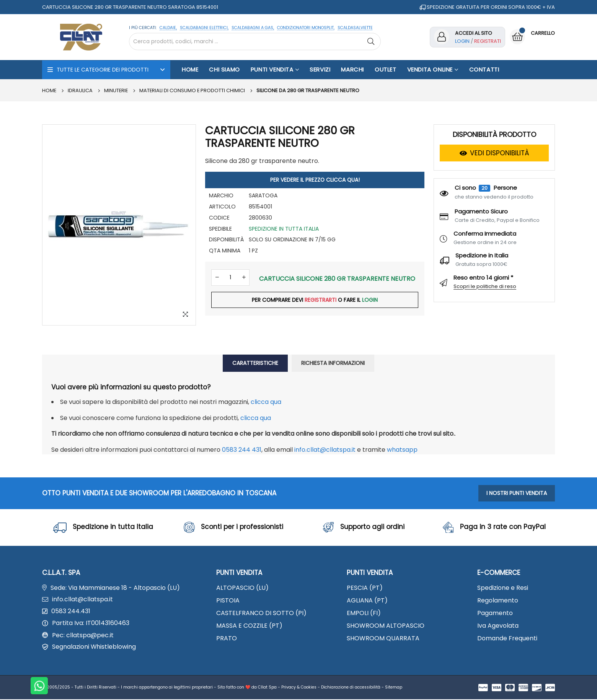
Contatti (484, 69)
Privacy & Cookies (299, 688)
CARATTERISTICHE (255, 363)
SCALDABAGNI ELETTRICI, (204, 28)
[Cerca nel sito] (255, 42)
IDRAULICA (81, 90)
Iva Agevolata (498, 626)
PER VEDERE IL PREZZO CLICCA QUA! (315, 180)
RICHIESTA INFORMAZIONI (333, 363)
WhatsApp (402, 450)
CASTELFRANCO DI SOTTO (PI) (261, 614)
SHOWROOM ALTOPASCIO (386, 626)
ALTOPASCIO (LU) (242, 588)
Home (190, 69)
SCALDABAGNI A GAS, (253, 28)
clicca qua (266, 402)
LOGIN (370, 301)
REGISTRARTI (321, 301)
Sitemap (394, 688)
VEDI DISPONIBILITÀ (494, 153)
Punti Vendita (275, 69)
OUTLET (386, 69)
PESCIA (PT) (365, 588)
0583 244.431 (71, 612)
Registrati (488, 41)
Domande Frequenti (507, 639)
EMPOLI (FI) (364, 614)
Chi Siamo (224, 69)
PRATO (227, 639)
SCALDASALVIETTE (355, 28)
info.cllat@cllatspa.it (325, 450)
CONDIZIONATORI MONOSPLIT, (306, 28)
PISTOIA (228, 601)
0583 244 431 (242, 450)
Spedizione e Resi (503, 588)
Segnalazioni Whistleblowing (94, 648)
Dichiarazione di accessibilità (351, 688)
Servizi (320, 69)
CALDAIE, (168, 28)
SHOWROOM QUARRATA (383, 639)
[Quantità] (230, 278)
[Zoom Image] (185, 315)
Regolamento (498, 601)
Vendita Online (433, 69)
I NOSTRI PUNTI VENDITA (517, 493)
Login (462, 41)
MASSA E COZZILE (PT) (249, 626)
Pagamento (495, 614)
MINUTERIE (117, 90)
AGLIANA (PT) (367, 601)
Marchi (352, 69)
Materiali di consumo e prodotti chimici (194, 90)
